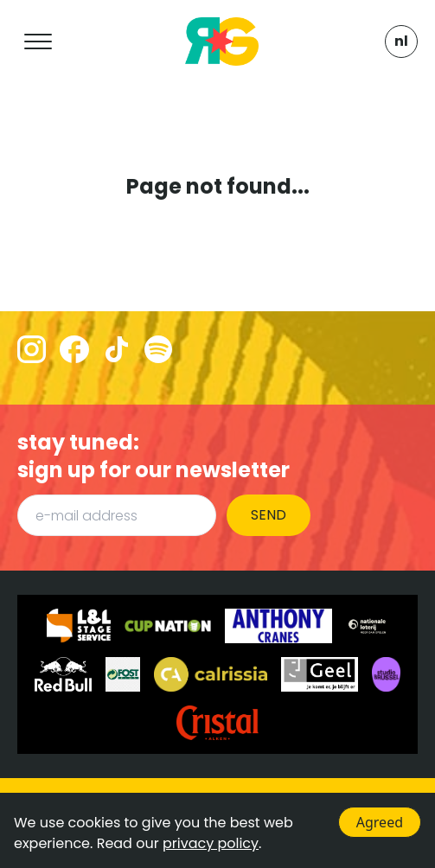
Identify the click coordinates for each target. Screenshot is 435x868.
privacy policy (211, 843)
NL (401, 41)
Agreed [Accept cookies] (380, 822)
